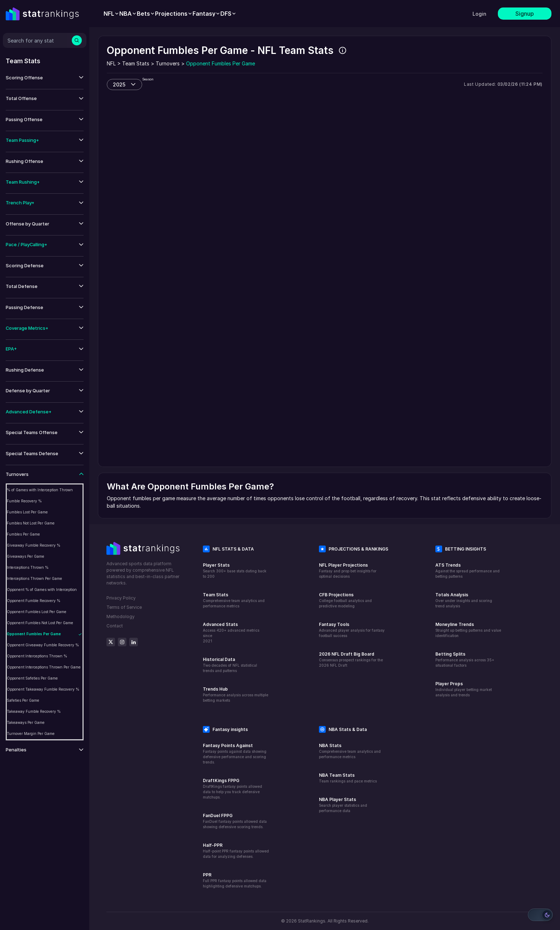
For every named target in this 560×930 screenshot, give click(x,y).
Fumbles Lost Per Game (27, 512)
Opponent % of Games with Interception (42, 590)
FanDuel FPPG (218, 815)
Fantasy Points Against (228, 745)
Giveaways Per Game (26, 556)
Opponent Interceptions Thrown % (37, 656)
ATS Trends (448, 565)
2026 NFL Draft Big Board (347, 654)
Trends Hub (215, 689)
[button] (45, 78)
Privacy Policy (121, 598)
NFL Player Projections (343, 565)
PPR (207, 875)
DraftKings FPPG (221, 780)
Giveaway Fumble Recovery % (34, 545)
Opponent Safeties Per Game (32, 678)
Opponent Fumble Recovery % (34, 601)
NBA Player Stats (337, 799)
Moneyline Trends (455, 624)
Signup (525, 14)
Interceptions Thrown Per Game (34, 578)
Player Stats (216, 565)
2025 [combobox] (119, 84)
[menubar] (170, 14)
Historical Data (219, 659)
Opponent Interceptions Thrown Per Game (44, 667)
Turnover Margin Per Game (31, 733)
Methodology (121, 616)
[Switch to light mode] (540, 915)
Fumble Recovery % (24, 501)
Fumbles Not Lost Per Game (31, 523)
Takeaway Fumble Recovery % (34, 711)
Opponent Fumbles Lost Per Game (37, 612)
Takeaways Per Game (26, 722)
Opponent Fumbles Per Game (34, 634)
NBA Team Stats (337, 775)
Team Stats (216, 595)
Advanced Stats (220, 624)
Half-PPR (213, 845)
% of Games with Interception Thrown (40, 490)
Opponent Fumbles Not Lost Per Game (40, 623)
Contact (115, 626)
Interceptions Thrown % (28, 567)
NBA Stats (330, 745)
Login (479, 14)
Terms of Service (124, 607)
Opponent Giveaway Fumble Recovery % (43, 645)
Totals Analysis (452, 595)
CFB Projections (336, 595)
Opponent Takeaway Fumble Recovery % (43, 689)
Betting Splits (450, 654)
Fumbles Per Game (23, 534)
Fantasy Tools (334, 624)
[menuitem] (111, 14)
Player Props (449, 684)
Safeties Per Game (23, 700)
